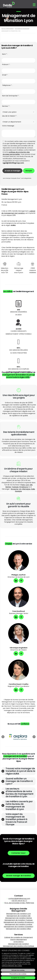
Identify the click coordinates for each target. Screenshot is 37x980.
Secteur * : (6, 106)
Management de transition (19, 944)
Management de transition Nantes (19, 918)
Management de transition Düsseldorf (19, 927)
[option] (18, 737)
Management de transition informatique (18, 946)
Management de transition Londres (19, 924)
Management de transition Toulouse (19, 920)
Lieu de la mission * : (10, 116)
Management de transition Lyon (19, 914)
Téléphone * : (7, 85)
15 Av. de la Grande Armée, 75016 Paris (19, 903)
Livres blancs (18, 942)
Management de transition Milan (18, 929)
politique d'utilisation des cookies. (12, 966)
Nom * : (5, 54)
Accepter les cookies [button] (18, 978)
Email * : (5, 75)
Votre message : (8, 126)
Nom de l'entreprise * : (11, 96)
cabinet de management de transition (18, 212)
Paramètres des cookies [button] (18, 974)
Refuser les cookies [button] (18, 970)
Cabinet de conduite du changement (19, 937)
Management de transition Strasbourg (19, 922)
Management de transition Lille (19, 916)
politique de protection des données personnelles (16, 153)
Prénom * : (6, 65)
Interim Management (19, 940)
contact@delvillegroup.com (19, 899)
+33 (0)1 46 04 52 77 (19, 901)
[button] (3, 737)
